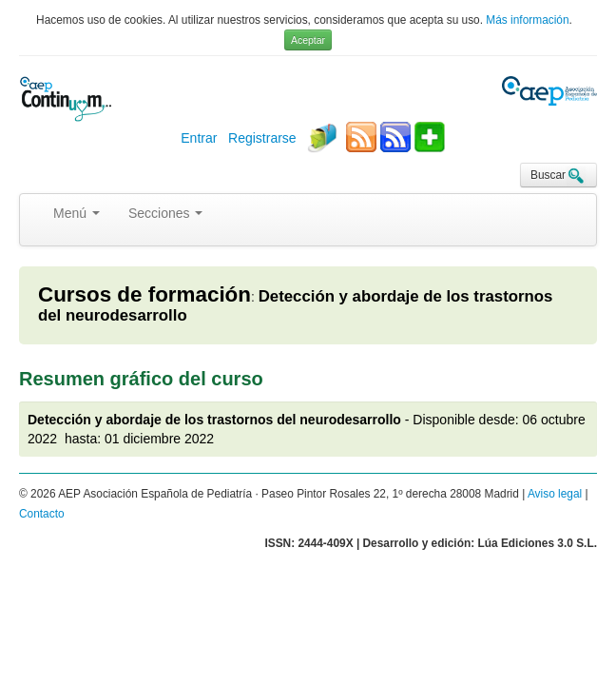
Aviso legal (555, 494)
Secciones (165, 213)
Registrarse (262, 138)
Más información (527, 20)
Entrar (199, 138)
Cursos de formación (144, 294)
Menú (77, 213)
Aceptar (308, 40)
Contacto (42, 514)
